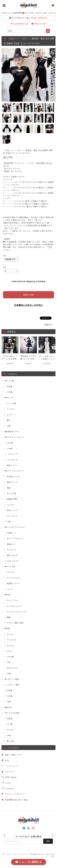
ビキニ (10, 651)
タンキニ (10, 634)
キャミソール (12, 600)
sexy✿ (9, 448)
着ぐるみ (10, 741)
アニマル (10, 505)
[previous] (5, 835)
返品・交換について (14, 755)
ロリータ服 (11, 403)
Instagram (10, 788)
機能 (9, 617)
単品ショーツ (12, 465)
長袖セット (11, 544)
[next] (52, 835)
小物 (9, 426)
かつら (10, 415)
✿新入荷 (8, 707)
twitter (8, 783)
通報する (48, 325)
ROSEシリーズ (13, 561)
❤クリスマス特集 (12, 713)
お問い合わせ (11, 777)
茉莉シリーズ (12, 482)
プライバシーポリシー (15, 794)
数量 (5, 267)
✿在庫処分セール (12, 432)
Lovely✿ (10, 657)
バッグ (10, 589)
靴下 (9, 420)
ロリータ (10, 572)
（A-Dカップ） (13, 454)
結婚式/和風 (12, 499)
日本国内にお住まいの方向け (28, 305)
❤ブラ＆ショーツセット (14, 437)
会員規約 (53, 855)
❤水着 (7, 628)
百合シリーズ (12, 510)
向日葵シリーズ (13, 477)
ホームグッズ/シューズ (16, 612)
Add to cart (29, 295)
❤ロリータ (9, 398)
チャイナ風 (11, 493)
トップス (10, 409)
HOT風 (10, 392)
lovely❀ (10, 443)
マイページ (10, 772)
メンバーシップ (12, 766)
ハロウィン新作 (13, 685)
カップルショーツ (14, 606)
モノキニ (10, 645)
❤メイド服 (9, 381)
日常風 (10, 387)
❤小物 (7, 595)
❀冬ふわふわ (12, 555)
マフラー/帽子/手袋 (15, 623)
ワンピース (11, 550)
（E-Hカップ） (13, 460)
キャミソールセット (15, 538)
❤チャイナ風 (10, 567)
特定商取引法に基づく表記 (17, 800)
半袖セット (11, 533)
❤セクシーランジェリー (14, 471)
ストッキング (12, 516)
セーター (10, 730)
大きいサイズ (12, 668)
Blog (7, 760)
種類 (5, 256)
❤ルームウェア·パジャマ (15, 527)
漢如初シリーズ (13, 583)
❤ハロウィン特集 (12, 679)
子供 (9, 662)
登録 (48, 841)
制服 (9, 488)
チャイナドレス (13, 578)
